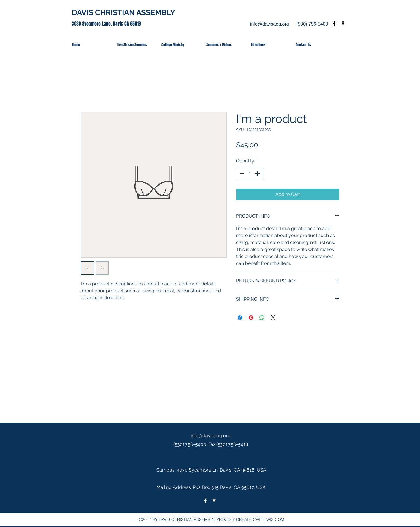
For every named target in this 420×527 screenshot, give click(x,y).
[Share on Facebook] (240, 318)
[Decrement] (241, 173)
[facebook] (334, 24)
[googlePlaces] (343, 24)
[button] (180, 45)
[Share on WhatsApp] (262, 318)
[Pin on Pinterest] (251, 318)
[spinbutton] (250, 173)
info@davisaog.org (270, 24)
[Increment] (258, 173)
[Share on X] (273, 318)
